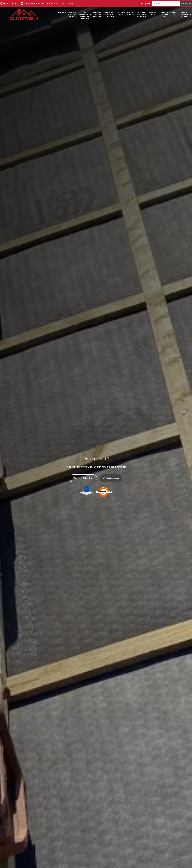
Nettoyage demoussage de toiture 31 (142, 14)
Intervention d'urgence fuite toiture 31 (185, 14)
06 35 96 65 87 (32, 4)
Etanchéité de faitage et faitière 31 (73, 14)
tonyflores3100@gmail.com (60, 4)
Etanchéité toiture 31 (153, 13)
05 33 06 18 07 (11, 4)
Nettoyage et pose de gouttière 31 (98, 14)
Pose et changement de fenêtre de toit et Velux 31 (85, 16)
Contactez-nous (111, 478)
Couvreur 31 (62, 13)
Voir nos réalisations (83, 478)
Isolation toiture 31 (121, 13)
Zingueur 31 (174, 13)
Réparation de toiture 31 (164, 14)
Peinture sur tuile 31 (131, 14)
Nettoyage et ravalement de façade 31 (110, 14)
